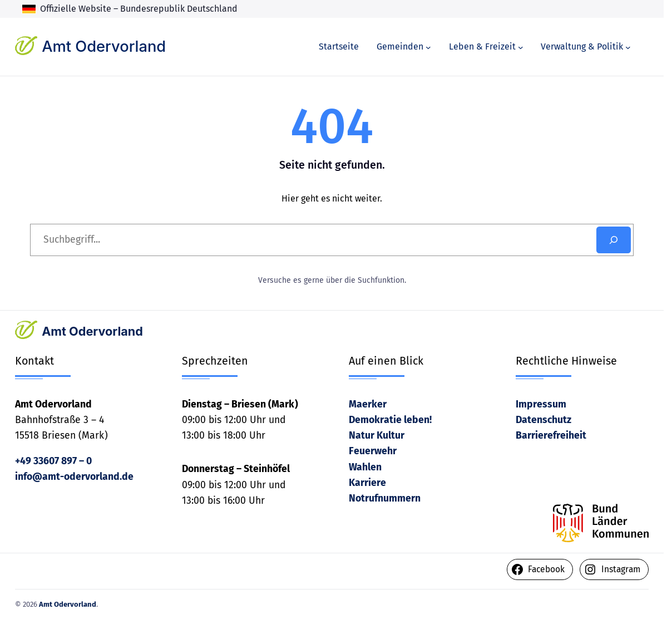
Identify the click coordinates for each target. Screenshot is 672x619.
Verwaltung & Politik (582, 46)
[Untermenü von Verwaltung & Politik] (628, 47)
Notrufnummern (385, 498)
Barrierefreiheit (551, 436)
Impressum (541, 404)
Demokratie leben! (390, 420)
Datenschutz (543, 420)
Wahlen (365, 467)
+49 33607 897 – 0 (53, 461)
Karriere (367, 483)
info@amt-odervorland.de (74, 477)
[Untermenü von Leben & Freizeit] (521, 47)
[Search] (614, 240)
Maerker (368, 404)
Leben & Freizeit (482, 46)
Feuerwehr (373, 451)
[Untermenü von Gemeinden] (428, 47)
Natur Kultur (377, 436)
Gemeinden (400, 46)
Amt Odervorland (104, 46)
